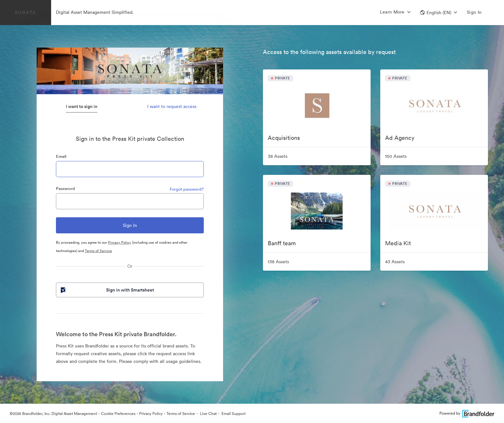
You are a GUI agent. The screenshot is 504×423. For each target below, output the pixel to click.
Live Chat (208, 414)
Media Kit (398, 243)
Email (61, 156)
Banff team (282, 243)
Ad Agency (400, 138)
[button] (439, 13)
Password (65, 189)
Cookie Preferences (118, 414)
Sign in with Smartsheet (107, 290)
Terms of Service (98, 251)
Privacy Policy (120, 242)
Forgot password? (187, 189)
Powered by (467, 413)
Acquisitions (284, 138)
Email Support (233, 414)
